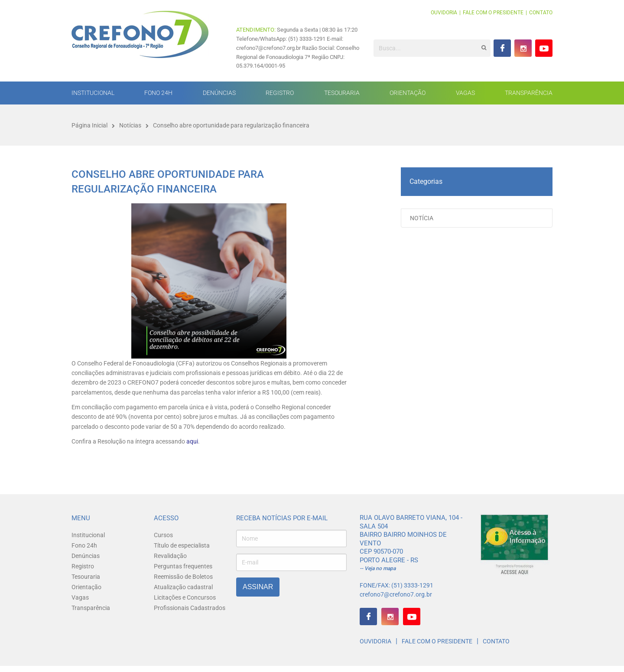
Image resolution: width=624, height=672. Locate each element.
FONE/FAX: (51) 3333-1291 (396, 585)
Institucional (93, 93)
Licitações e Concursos (185, 597)
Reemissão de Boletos (183, 577)
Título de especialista (182, 545)
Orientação (408, 93)
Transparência (529, 93)
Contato (541, 13)
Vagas (465, 93)
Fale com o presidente (493, 13)
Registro (280, 93)
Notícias (130, 125)
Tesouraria (342, 93)
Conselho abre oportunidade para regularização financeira (231, 125)
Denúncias (219, 93)
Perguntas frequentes (183, 566)
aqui (192, 441)
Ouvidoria (444, 13)
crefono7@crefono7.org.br (396, 594)
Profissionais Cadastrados (190, 608)
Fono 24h (158, 93)
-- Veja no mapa (378, 568)
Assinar (258, 587)
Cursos (163, 535)
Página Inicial (89, 125)
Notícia (422, 218)
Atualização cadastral (183, 587)
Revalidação (170, 556)
